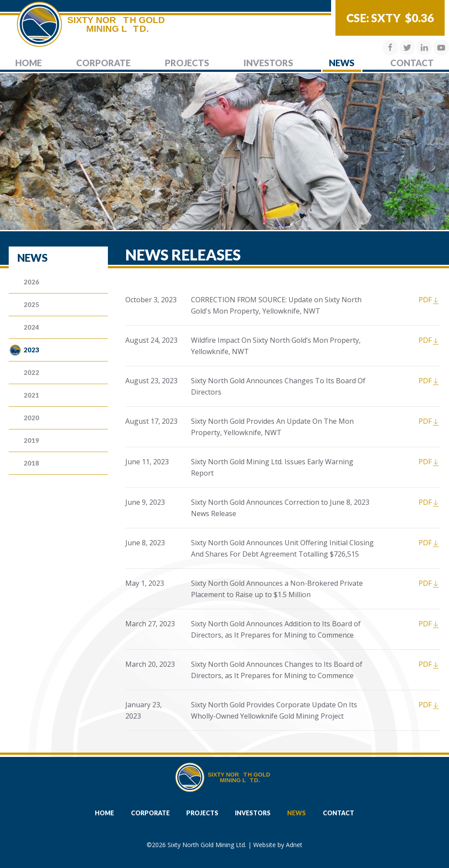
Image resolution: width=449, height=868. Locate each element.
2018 (31, 463)
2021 (31, 395)
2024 (31, 327)
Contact (412, 63)
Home (28, 63)
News (342, 63)
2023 (31, 350)
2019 (31, 440)
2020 (31, 418)
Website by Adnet (278, 845)
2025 (31, 304)
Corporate (103, 63)
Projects (187, 63)
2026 (31, 282)
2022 (31, 372)
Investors (268, 63)
